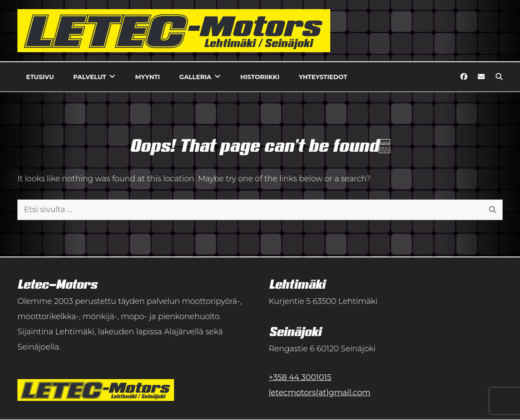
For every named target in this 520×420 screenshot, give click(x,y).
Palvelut (90, 77)
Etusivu (40, 77)
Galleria (195, 77)
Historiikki (260, 77)
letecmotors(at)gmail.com (320, 393)
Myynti (148, 77)
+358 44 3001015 (300, 377)
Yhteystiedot (323, 77)
